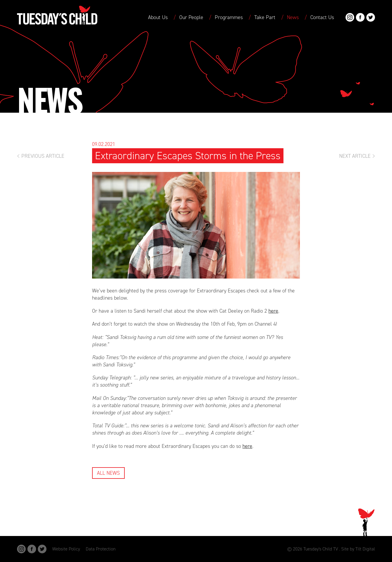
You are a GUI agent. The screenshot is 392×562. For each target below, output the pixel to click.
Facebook (360, 17)
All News (108, 473)
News (293, 17)
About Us (158, 17)
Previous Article (43, 156)
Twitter (371, 17)
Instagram (350, 17)
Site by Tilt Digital (358, 549)
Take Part (265, 17)
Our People (191, 17)
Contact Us (322, 17)
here (273, 311)
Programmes (229, 17)
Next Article (355, 156)
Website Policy (66, 549)
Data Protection (101, 549)
